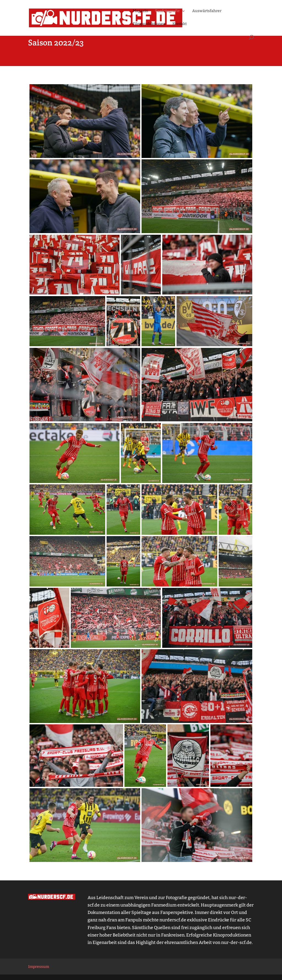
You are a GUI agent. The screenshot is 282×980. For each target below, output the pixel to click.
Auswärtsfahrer (207, 11)
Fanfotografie (167, 11)
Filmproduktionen (149, 24)
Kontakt (180, 24)
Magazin (140, 11)
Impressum (39, 967)
